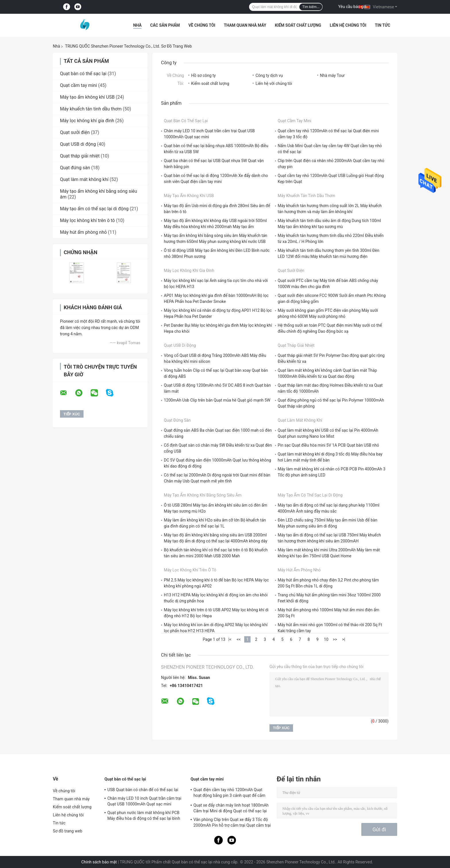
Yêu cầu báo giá (353, 7)
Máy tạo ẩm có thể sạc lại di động (94, 209)
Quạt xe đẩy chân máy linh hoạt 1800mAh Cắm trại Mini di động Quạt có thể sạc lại (231, 808)
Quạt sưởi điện (75, 132)
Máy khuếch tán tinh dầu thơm (91, 109)
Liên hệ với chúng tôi (274, 83)
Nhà (137, 25)
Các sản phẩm (165, 25)
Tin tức (383, 25)
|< (230, 639)
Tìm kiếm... (311, 7)
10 (326, 639)
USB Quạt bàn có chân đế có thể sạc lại (143, 790)
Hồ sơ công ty (203, 75)
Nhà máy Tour (332, 75)
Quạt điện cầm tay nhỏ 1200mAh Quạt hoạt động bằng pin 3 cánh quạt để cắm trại (229, 793)
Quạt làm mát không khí (84, 179)
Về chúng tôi (202, 25)
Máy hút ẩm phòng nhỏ (83, 232)
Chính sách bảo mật (99, 862)
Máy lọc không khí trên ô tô (87, 220)
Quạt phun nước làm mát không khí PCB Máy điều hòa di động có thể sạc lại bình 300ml (144, 816)
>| (344, 639)
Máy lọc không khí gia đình (87, 121)
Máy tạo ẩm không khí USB (87, 97)
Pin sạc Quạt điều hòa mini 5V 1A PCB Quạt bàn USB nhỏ (328, 445)
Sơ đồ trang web (68, 831)
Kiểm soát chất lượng (298, 25)
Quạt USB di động (78, 144)
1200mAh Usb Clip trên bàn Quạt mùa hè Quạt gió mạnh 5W (217, 400)
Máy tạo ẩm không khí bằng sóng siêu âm (203, 495)
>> (335, 639)
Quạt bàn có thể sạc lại (83, 74)
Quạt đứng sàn (75, 168)
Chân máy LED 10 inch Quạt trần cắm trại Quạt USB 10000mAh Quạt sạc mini (144, 801)
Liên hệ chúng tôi (348, 25)
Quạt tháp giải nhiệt (80, 156)
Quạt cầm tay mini (78, 85)
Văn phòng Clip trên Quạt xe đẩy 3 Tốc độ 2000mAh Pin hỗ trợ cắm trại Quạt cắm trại (232, 822)
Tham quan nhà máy (245, 25)
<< (238, 639)
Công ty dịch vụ (269, 75)
